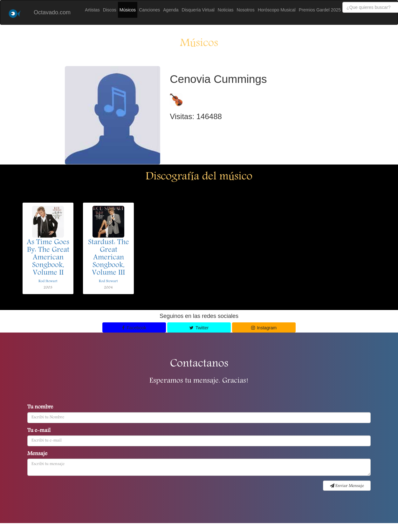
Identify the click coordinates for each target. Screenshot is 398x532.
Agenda (171, 10)
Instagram (264, 328)
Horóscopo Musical (277, 10)
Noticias (226, 10)
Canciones (149, 10)
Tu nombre (40, 407)
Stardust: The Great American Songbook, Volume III (109, 258)
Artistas (92, 10)
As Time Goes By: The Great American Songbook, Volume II (48, 258)
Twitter (199, 328)
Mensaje (37, 454)
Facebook (134, 328)
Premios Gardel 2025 (320, 10)
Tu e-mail (39, 431)
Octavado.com (52, 12)
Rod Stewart (48, 281)
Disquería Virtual (198, 10)
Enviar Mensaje (347, 486)
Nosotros (246, 10)
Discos (110, 10)
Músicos (128, 10)
